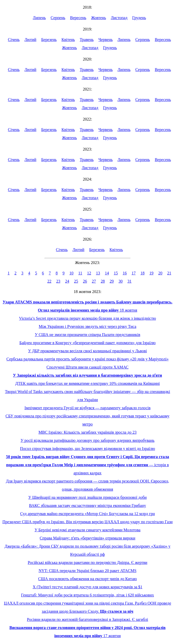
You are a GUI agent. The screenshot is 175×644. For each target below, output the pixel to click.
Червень (106, 40)
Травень (87, 40)
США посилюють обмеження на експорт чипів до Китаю (87, 579)
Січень (14, 40)
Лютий (30, 40)
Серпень (58, 18)
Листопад (119, 18)
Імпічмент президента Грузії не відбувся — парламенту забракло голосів (87, 408)
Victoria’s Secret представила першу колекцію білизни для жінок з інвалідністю (87, 318)
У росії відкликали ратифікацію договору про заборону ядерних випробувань (88, 440)
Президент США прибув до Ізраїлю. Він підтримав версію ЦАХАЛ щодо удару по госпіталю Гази (87, 522)
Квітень (68, 40)
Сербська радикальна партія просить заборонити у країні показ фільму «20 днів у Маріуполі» (87, 359)
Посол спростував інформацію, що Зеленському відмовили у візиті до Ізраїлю (88, 449)
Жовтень (99, 18)
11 (80, 273)
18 (142, 273)
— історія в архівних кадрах (87, 465)
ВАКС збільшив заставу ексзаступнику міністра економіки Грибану (87, 506)
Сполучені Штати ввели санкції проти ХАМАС (87, 367)
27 (94, 281)
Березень (49, 40)
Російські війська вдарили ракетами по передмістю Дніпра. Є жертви (87, 562)
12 (89, 273)
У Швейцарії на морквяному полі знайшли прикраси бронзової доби (87, 497)
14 (107, 273)
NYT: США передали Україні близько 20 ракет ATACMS (88, 571)
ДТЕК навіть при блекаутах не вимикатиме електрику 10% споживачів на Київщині (88, 383)
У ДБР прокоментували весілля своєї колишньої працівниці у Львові (88, 351)
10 (71, 273)
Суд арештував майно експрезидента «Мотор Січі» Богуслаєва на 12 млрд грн (87, 514)
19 (151, 273)
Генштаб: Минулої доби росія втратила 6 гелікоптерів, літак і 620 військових (87, 595)
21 (169, 273)
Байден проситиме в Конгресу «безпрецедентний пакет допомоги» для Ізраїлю (87, 343)
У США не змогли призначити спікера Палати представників (88, 335)
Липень (39, 18)
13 (98, 273)
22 (49, 281)
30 (121, 281)
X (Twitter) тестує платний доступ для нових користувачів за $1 (87, 587)
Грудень (139, 18)
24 (67, 281)
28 (103, 281)
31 (129, 281)
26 (85, 281)
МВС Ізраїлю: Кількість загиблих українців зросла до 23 (87, 432)
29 (112, 281)
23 (58, 281)
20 (160, 273)
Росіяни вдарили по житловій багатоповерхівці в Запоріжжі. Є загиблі (87, 619)
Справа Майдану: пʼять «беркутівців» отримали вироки (87, 538)
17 (134, 273)
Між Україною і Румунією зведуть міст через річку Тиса (87, 326)
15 (116, 273)
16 (125, 273)
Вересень (78, 18)
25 (76, 281)
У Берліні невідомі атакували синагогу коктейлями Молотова (87, 530)
